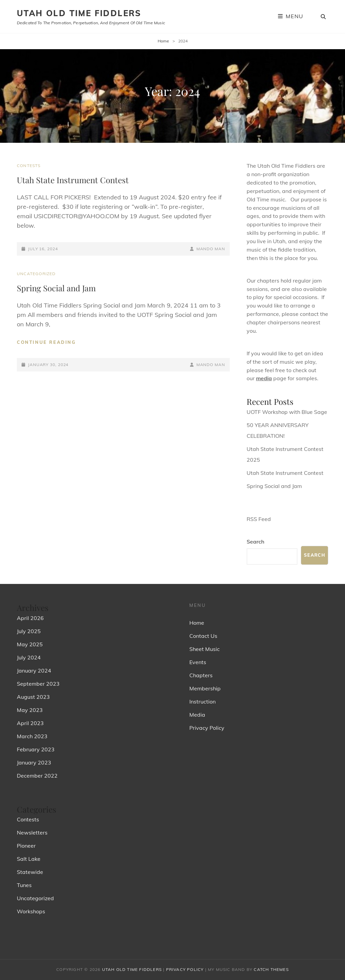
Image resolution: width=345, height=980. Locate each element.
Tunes (24, 885)
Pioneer (26, 846)
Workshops (31, 911)
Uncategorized (36, 274)
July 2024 (29, 657)
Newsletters (32, 832)
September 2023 (38, 684)
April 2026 (30, 618)
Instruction (202, 701)
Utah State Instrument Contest (73, 180)
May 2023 (30, 710)
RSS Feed (259, 519)
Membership (205, 688)
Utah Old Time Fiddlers (79, 13)
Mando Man (211, 249)
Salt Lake (29, 859)
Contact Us (203, 636)
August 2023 (33, 697)
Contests (29, 166)
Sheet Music (205, 649)
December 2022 (37, 776)
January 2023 (34, 762)
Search (256, 542)
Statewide (30, 872)
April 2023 (30, 723)
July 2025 (29, 631)
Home (163, 41)
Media (197, 715)
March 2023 (32, 736)
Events (198, 662)
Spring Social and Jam (56, 288)
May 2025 (30, 644)
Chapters (201, 675)
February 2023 (36, 749)
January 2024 (34, 671)
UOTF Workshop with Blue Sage (287, 412)
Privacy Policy (207, 728)
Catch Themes (271, 969)
